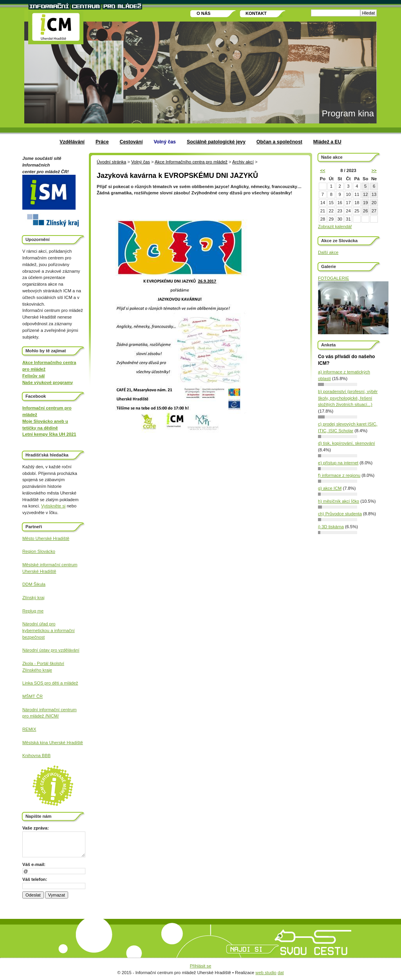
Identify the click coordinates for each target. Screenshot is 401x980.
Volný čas (165, 142)
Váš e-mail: (34, 864)
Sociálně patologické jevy (216, 142)
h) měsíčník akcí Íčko (339, 501)
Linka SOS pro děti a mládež (50, 683)
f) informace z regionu (339, 475)
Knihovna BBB (36, 755)
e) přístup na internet (338, 463)
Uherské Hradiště (39, 571)
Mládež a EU (327, 142)
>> (374, 170)
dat (281, 973)
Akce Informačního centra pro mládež (191, 162)
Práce (102, 142)
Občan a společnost (279, 142)
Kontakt (256, 13)
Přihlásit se (201, 966)
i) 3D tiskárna (331, 527)
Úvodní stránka (111, 162)
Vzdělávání (72, 142)
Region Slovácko (39, 551)
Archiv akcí (243, 162)
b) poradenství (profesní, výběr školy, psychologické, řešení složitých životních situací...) (348, 398)
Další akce (328, 252)
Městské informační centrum (50, 565)
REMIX (29, 729)
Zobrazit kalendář (335, 226)
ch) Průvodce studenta (340, 514)
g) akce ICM (330, 488)
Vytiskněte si (53, 506)
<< (322, 170)
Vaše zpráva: (36, 828)
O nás (203, 13)
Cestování (131, 142)
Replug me (33, 611)
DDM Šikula (34, 584)
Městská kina (36, 743)
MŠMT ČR (33, 696)
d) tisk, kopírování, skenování (347, 443)
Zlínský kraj (33, 598)
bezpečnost (33, 637)
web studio (266, 973)
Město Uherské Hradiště (46, 538)
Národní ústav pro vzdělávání (51, 650)
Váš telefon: (35, 879)
